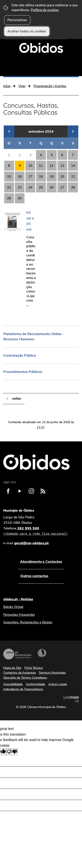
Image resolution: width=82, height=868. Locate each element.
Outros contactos (34, 576)
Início (7, 86)
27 (62, 187)
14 (73, 166)
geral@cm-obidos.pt (31, 543)
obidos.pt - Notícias (18, 599)
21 (73, 177)
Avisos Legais (58, 684)
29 (9, 198)
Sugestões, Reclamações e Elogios (28, 622)
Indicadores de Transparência (23, 689)
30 (20, 198)
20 (62, 177)
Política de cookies (45, 10)
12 (52, 166)
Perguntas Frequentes (19, 615)
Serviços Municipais (52, 673)
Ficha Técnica (34, 668)
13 (62, 166)
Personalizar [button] (17, 20)
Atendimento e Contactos (41, 562)
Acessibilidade (42, 653)
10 (30, 166)
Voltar (17, 399)
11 (41, 166)
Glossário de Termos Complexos (25, 678)
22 (9, 187)
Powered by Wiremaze (71, 699)
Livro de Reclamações (17, 654)
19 (52, 177)
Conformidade (35, 684)
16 (20, 177)
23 (20, 187)
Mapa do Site (12, 668)
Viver (22, 86)
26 (52, 187)
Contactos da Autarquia (19, 673)
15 (9, 177)
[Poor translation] (12, 752)
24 (30, 187)
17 (30, 177)
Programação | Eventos (50, 86)
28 (73, 187)
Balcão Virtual (13, 607)
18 (41, 177)
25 (41, 187)
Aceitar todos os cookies (27, 31)
